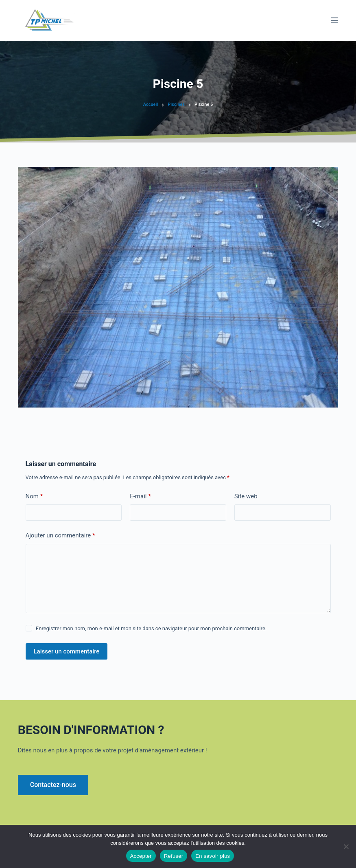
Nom (34, 496)
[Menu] (334, 20)
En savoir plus (213, 856)
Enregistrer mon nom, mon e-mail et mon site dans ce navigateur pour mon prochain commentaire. (151, 628)
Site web (246, 496)
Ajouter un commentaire (60, 536)
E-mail (140, 496)
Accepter (141, 856)
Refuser (174, 856)
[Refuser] (346, 846)
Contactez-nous (53, 785)
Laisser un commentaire (67, 651)
